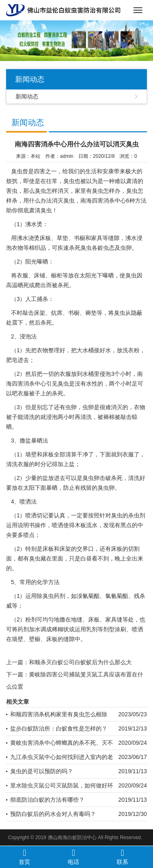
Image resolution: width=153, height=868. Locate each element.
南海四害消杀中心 (103, 201)
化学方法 (48, 582)
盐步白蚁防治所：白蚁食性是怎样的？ (59, 728)
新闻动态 (27, 96)
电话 (73, 857)
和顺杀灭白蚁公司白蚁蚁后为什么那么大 (80, 662)
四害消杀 (23, 384)
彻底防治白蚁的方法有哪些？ (47, 800)
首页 (24, 857)
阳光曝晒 (37, 262)
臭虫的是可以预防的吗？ (42, 771)
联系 (122, 857)
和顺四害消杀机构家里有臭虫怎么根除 (59, 714)
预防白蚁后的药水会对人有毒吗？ (53, 814)
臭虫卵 (106, 488)
